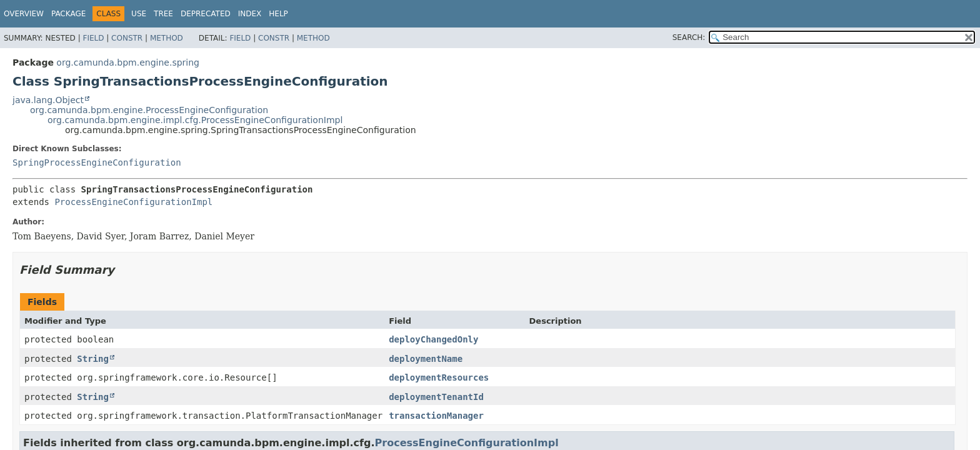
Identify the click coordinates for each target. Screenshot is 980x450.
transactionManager (436, 416)
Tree (163, 14)
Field (93, 38)
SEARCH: (689, 37)
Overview (24, 14)
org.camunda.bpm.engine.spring (128, 62)
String (93, 359)
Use (139, 14)
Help (278, 14)
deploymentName (426, 359)
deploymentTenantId (436, 397)
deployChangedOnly (433, 339)
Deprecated (206, 14)
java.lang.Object (48, 100)
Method (167, 38)
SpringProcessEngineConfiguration (97, 162)
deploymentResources (439, 377)
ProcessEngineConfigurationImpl (133, 202)
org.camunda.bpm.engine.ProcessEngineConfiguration (149, 110)
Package (68, 14)
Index (250, 14)
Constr (127, 38)
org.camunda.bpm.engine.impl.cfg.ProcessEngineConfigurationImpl (195, 120)
